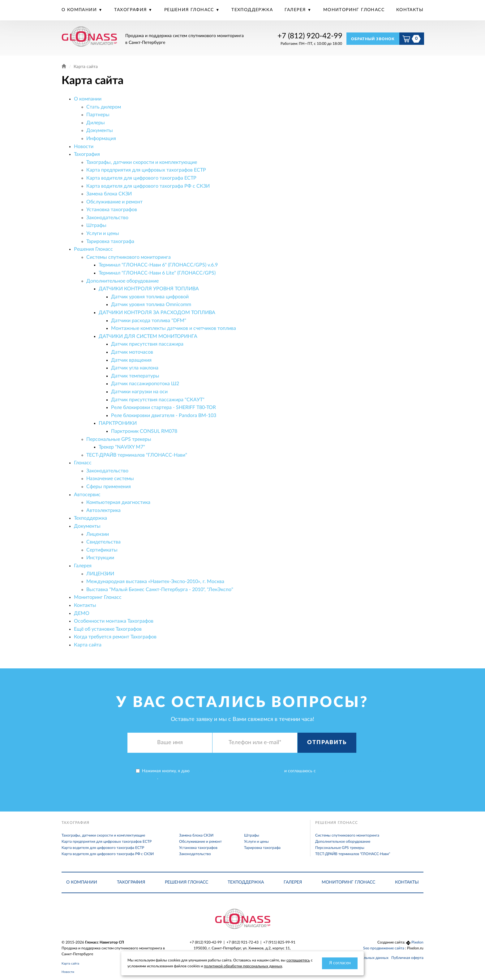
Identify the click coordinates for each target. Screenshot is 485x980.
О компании (80, 10)
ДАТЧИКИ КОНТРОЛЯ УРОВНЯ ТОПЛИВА (149, 289)
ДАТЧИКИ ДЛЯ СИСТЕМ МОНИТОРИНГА (148, 336)
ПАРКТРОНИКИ (118, 423)
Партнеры (98, 115)
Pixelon (417, 942)
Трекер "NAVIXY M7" (122, 447)
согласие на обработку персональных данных (237, 771)
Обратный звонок (373, 39)
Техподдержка (252, 10)
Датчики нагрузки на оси (139, 392)
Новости (84, 147)
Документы (100, 130)
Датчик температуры (135, 376)
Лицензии (98, 534)
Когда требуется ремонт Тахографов (115, 637)
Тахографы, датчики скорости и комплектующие (142, 162)
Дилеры (96, 123)
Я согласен (340, 963)
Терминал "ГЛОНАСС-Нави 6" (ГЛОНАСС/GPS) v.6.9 (158, 265)
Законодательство (107, 218)
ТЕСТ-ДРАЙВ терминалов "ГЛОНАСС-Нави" (137, 455)
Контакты (410, 10)
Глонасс (83, 463)
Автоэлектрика (103, 510)
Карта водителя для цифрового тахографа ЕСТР (141, 178)
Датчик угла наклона (135, 368)
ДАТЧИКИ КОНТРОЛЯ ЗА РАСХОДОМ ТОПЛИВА (157, 313)
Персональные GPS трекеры (119, 439)
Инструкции (100, 558)
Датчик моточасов (132, 352)
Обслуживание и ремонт (114, 202)
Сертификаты (102, 550)
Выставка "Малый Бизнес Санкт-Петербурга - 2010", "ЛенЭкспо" (160, 590)
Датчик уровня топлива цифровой (150, 297)
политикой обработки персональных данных (243, 966)
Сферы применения (109, 487)
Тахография (131, 10)
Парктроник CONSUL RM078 (144, 431)
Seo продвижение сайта (384, 948)
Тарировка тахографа (110, 241)
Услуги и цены (103, 233)
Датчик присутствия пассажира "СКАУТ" (158, 400)
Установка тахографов (112, 210)
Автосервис (87, 495)
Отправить (327, 743)
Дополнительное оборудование (122, 281)
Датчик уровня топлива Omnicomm (151, 305)
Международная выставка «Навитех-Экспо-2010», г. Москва (155, 582)
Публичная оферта (407, 958)
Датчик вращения (131, 360)
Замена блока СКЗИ (109, 194)
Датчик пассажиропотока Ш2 (145, 384)
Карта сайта (88, 645)
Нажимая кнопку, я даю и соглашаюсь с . (264, 774)
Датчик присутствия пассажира (147, 344)
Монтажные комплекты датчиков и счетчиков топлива (174, 328)
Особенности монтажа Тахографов (114, 621)
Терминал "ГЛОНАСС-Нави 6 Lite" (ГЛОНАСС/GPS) (157, 273)
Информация (101, 138)
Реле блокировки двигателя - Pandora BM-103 (164, 415)
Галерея (296, 10)
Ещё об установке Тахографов (108, 629)
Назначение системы (110, 479)
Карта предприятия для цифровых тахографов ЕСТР (146, 170)
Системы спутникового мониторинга (129, 257)
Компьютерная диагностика (118, 502)
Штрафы (96, 225)
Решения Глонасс (190, 10)
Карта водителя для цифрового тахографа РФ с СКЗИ (148, 186)
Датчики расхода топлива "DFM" (149, 321)
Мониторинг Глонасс (354, 10)
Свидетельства (103, 542)
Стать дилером (104, 107)
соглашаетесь (298, 960)
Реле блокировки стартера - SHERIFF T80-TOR (163, 407)
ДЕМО (82, 613)
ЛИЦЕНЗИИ (100, 574)
